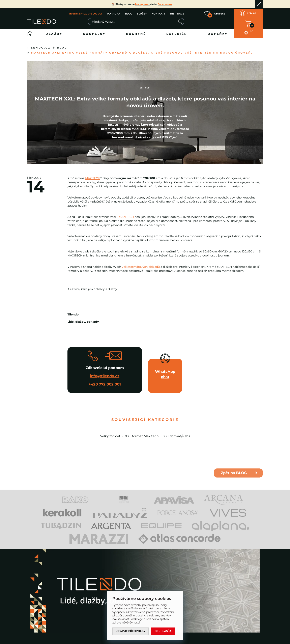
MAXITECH (93, 177)
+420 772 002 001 (105, 383)
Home (30, 32)
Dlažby (54, 32)
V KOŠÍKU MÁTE (248, 23)
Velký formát (110, 435)
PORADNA (114, 13)
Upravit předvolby (131, 631)
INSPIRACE (177, 13)
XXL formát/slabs (177, 435)
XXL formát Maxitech (142, 435)
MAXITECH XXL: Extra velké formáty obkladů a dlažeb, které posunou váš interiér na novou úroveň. (142, 51)
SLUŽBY (142, 13)
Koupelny (94, 32)
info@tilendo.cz (105, 375)
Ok (259, 4)
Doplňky (218, 32)
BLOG (129, 13)
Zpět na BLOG (234, 472)
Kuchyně (136, 32)
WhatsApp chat (165, 373)
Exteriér (177, 32)
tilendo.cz (39, 46)
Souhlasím (163, 631)
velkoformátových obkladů (141, 265)
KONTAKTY (158, 13)
